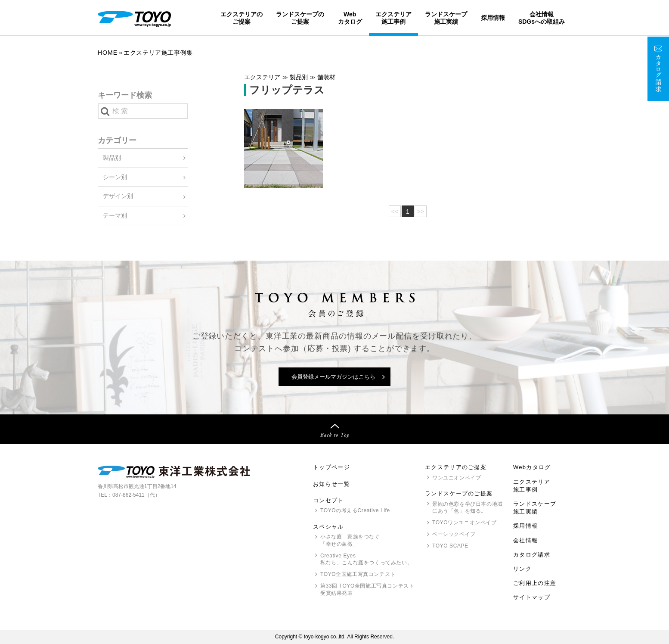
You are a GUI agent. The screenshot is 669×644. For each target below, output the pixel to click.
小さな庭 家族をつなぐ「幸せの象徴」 (350, 540)
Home (108, 53)
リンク (522, 569)
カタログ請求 (532, 555)
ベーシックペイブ (454, 534)
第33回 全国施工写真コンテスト (367, 590)
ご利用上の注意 (535, 583)
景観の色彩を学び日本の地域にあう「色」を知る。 (468, 508)
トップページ (331, 467)
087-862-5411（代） (136, 495)
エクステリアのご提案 (242, 18)
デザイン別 (118, 196)
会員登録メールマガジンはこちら (333, 377)
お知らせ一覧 (331, 484)
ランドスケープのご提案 (300, 18)
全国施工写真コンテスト (358, 574)
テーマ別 (115, 215)
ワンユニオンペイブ (457, 478)
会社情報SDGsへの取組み (542, 18)
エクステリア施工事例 (393, 18)
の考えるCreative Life (355, 510)
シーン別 (115, 177)
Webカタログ (350, 18)
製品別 (112, 158)
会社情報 (525, 540)
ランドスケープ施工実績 (446, 18)
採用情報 (493, 18)
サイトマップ (532, 597)
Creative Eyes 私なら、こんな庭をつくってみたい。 (366, 559)
